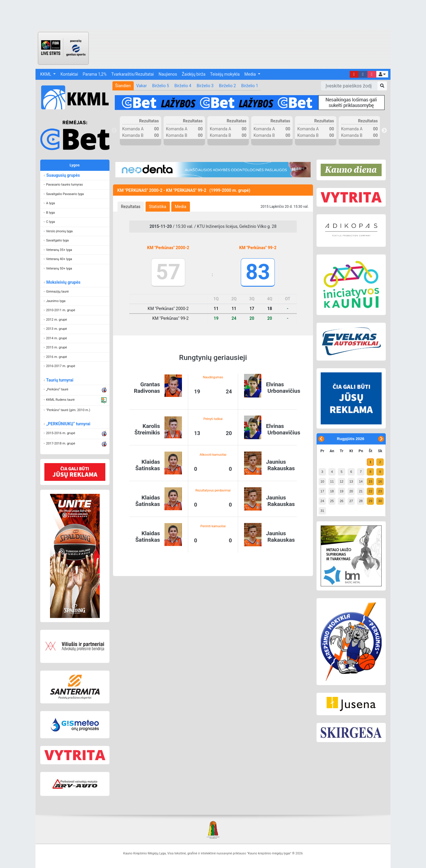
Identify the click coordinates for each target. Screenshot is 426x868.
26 (341, 501)
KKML (46, 74)
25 (332, 501)
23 (380, 491)
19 (341, 491)
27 (351, 501)
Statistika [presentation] (158, 207)
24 (322, 501)
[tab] (131, 207)
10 (322, 481)
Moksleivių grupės (63, 282)
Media (251, 74)
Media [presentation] (181, 207)
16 (380, 481)
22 (370, 491)
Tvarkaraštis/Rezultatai (133, 74)
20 (351, 491)
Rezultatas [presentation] (131, 207)
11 (332, 481)
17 (322, 491)
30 (380, 501)
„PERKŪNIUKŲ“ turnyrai (68, 424)
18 (332, 491)
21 (361, 491)
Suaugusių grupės (63, 175)
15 (370, 481)
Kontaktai (69, 74)
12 (341, 481)
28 (361, 501)
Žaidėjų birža (193, 74)
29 (370, 501)
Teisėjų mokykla (225, 74)
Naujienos (168, 74)
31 (322, 511)
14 (361, 481)
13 (351, 481)
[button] (382, 74)
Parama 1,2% (95, 74)
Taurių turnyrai (60, 380)
